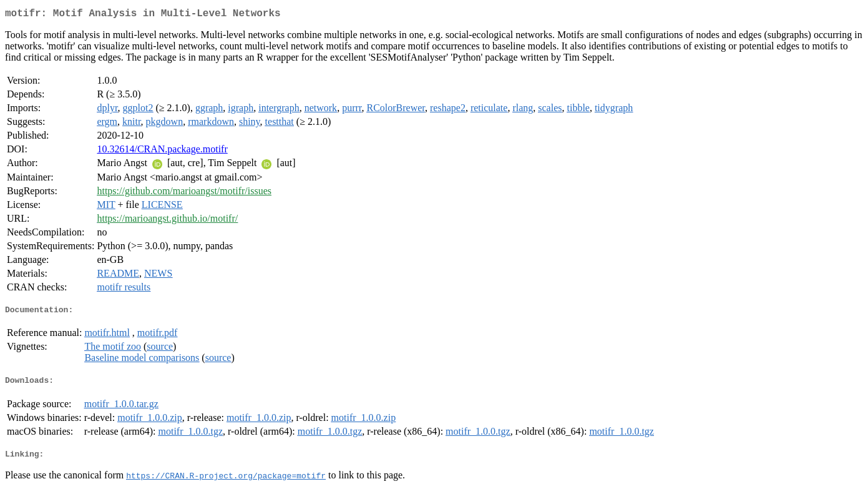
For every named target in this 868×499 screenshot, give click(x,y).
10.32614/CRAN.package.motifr (162, 151)
